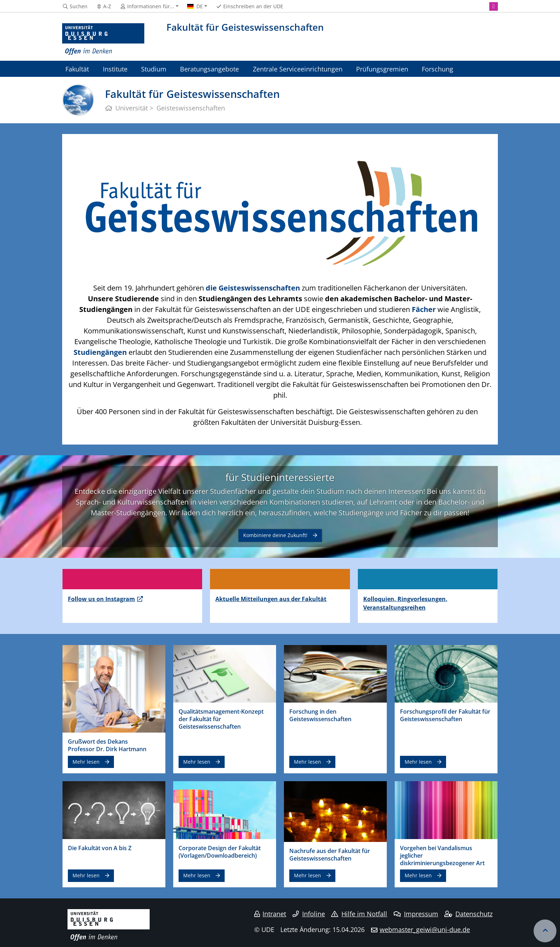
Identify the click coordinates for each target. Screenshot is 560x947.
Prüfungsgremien (382, 69)
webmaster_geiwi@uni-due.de (425, 929)
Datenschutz (468, 914)
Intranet (270, 914)
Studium (154, 69)
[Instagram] (494, 6)
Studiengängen (100, 352)
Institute (115, 69)
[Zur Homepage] (103, 39)
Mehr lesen (86, 762)
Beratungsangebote (209, 69)
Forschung (437, 69)
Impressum (416, 914)
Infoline (309, 914)
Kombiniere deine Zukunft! (275, 535)
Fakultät (77, 69)
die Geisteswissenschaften (253, 288)
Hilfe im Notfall (359, 914)
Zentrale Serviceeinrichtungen (298, 69)
